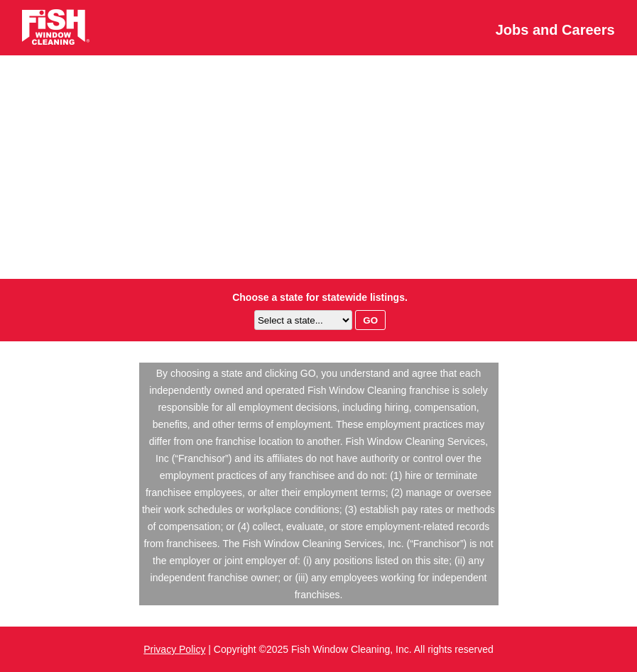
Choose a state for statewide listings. (320, 297)
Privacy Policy (174, 649)
